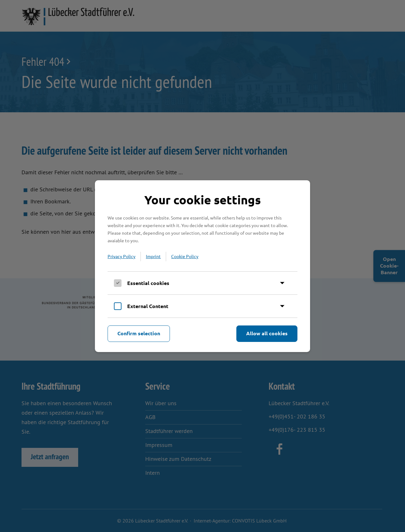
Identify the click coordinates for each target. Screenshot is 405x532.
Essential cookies (148, 283)
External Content (148, 306)
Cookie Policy (185, 256)
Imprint (153, 256)
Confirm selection (139, 333)
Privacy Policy (121, 256)
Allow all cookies (267, 333)
